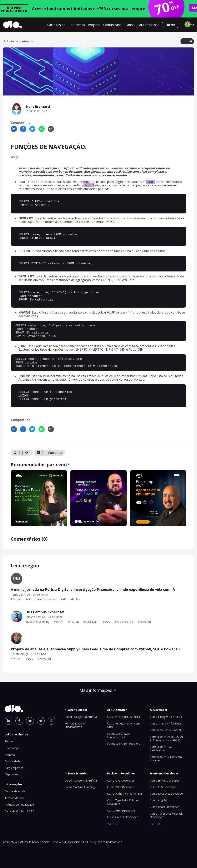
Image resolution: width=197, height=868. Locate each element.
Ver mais (113, 823)
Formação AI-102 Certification (161, 748)
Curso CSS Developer (163, 787)
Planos (129, 25)
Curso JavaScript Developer (167, 793)
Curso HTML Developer (165, 780)
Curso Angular (159, 800)
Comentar (55, 452)
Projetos (94, 25)
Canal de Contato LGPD (20, 811)
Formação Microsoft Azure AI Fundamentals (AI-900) (167, 738)
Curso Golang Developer (122, 817)
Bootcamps (77, 25)
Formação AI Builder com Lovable (166, 758)
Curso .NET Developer (121, 787)
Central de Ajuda (15, 791)
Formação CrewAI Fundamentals (76, 725)
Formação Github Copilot (166, 730)
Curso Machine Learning (80, 787)
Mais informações (98, 690)
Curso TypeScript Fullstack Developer (124, 802)
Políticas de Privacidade (19, 804)
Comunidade (112, 25)
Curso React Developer (164, 806)
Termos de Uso (14, 798)
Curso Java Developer (121, 780)
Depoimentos (13, 774)
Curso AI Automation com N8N (123, 725)
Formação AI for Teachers (124, 743)
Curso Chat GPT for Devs (166, 723)
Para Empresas (148, 25)
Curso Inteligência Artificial (81, 716)
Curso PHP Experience (121, 810)
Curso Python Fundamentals (125, 793)
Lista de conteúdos (18, 41)
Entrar (170, 25)
